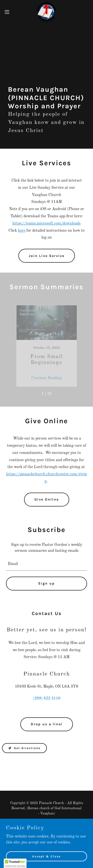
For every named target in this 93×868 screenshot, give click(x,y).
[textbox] (46, 564)
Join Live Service (47, 256)
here (22, 231)
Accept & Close (46, 856)
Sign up (46, 583)
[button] (9, 12)
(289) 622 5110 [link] (47, 699)
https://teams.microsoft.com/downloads (46, 224)
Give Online (47, 499)
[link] (46, 12)
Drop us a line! (47, 724)
